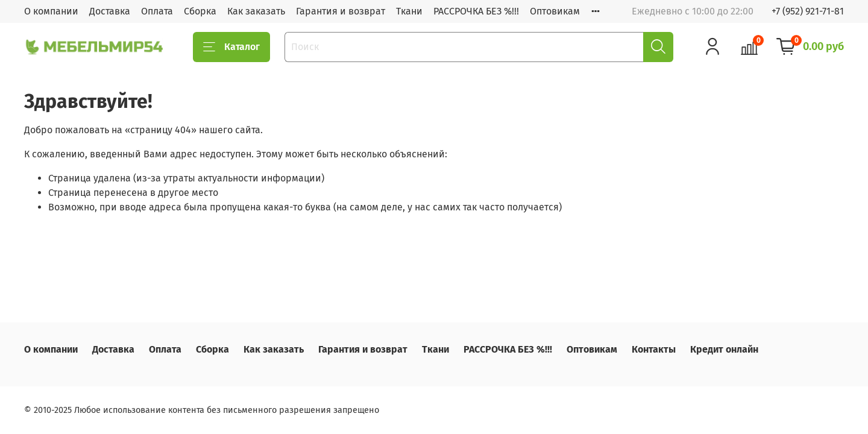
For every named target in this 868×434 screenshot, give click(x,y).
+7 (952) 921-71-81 (808, 11)
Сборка (200, 11)
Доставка (110, 11)
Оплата (157, 11)
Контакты (654, 349)
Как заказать (256, 11)
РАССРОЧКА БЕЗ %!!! (476, 11)
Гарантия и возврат (341, 11)
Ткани (409, 11)
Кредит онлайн (724, 349)
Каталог (231, 47)
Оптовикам (555, 11)
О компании (51, 11)
